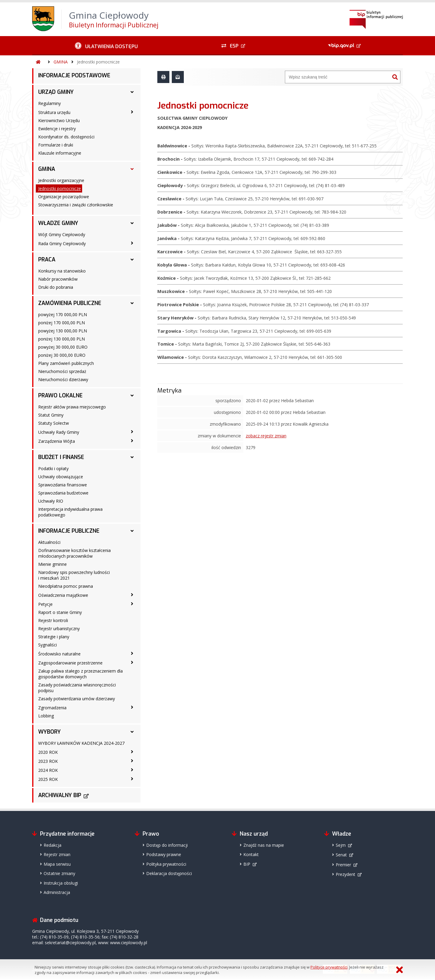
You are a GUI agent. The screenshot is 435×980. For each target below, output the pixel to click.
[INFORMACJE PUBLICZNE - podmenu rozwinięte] (132, 531)
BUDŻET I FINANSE (61, 457)
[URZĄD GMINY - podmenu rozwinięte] (132, 92)
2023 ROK (48, 761)
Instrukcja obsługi (61, 883)
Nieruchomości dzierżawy (63, 379)
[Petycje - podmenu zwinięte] (132, 604)
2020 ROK (48, 752)
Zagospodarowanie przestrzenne (70, 663)
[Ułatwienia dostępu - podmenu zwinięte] (106, 46)
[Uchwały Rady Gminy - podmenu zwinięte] (132, 432)
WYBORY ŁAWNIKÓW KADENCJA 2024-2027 (81, 743)
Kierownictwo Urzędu (59, 120)
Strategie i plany (54, 637)
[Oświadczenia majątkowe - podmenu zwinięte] (132, 595)
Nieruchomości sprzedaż (62, 371)
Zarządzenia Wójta (57, 441)
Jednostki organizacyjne (61, 180)
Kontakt (251, 854)
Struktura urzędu (54, 112)
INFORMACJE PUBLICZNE (69, 531)
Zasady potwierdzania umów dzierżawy (77, 699)
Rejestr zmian (57, 854)
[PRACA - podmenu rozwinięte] (132, 260)
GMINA (61, 62)
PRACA (47, 260)
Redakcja (52, 845)
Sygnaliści (48, 645)
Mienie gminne (52, 564)
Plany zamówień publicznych (66, 363)
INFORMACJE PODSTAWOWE (74, 76)
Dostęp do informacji (167, 845)
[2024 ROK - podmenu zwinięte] (132, 770)
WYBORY (49, 732)
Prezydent (346, 874)
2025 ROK (48, 779)
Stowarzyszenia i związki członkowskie (76, 205)
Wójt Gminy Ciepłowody (62, 234)
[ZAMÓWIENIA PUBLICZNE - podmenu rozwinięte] (132, 303)
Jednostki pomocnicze (98, 62)
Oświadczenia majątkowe (63, 595)
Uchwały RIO (51, 501)
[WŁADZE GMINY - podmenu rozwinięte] (132, 223)
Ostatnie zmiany (59, 873)
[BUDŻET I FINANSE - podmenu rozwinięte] (132, 457)
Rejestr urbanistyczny (59, 629)
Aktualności (49, 542)
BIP (247, 864)
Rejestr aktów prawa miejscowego (72, 407)
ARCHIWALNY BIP (60, 795)
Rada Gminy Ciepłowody (62, 243)
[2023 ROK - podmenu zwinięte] (132, 761)
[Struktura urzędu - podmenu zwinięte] (132, 112)
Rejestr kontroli (53, 620)
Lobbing (46, 716)
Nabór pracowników (58, 279)
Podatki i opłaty (53, 468)
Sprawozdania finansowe (63, 485)
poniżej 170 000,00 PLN (62, 323)
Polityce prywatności (329, 967)
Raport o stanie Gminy (60, 612)
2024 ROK (48, 770)
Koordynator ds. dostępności (66, 137)
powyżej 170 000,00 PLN (63, 314)
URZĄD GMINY (56, 92)
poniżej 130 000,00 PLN (62, 339)
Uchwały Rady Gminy (59, 432)
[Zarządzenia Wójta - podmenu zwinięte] (132, 441)
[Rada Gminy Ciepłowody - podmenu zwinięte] (132, 243)
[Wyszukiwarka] (338, 77)
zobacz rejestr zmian (266, 436)
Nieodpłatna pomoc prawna (66, 586)
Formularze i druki (56, 145)
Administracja (57, 892)
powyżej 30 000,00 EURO (63, 347)
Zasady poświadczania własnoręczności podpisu (77, 688)
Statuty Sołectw (54, 423)
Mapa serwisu (57, 864)
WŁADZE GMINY (58, 223)
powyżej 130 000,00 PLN (63, 331)
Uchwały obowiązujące (61, 477)
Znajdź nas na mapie (264, 845)
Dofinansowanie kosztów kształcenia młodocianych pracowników (74, 553)
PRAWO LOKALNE (60, 396)
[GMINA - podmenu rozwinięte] (132, 169)
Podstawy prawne (164, 854)
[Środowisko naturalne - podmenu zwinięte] (132, 653)
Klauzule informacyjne (60, 153)
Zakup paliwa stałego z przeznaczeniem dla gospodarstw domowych (80, 674)
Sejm (341, 845)
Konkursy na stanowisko (62, 271)
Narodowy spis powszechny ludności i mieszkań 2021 (74, 575)
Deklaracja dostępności (169, 873)
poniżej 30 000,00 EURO (62, 355)
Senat (341, 855)
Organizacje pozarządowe (64, 197)
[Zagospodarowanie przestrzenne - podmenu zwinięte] (132, 662)
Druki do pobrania (56, 287)
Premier (343, 865)
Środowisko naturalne (59, 654)
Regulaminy (49, 103)
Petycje (45, 604)
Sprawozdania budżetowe (63, 493)
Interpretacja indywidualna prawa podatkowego (70, 512)
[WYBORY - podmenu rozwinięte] (132, 732)
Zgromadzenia (52, 708)
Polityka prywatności (166, 864)
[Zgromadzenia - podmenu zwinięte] (132, 707)
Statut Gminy (51, 415)
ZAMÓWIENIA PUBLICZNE (70, 303)
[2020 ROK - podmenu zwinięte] (132, 752)
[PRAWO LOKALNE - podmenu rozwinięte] (132, 396)
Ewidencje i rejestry (57, 129)
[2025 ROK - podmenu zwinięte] (132, 779)
